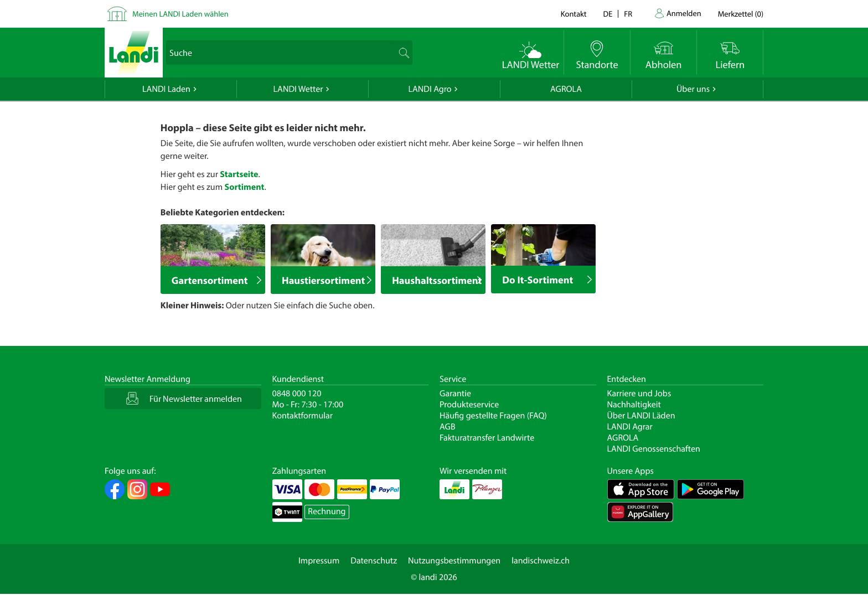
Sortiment (244, 187)
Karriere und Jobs (639, 394)
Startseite (239, 174)
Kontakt (574, 14)
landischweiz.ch (541, 561)
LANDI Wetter (298, 89)
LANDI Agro (430, 89)
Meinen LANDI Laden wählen (180, 14)
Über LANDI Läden (641, 416)
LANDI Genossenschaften (654, 449)
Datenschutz (374, 561)
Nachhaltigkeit (634, 405)
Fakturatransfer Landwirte (487, 438)
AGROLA (566, 89)
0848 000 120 (297, 394)
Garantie (455, 394)
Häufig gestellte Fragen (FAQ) (493, 416)
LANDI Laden (166, 89)
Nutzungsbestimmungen (454, 561)
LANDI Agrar (630, 427)
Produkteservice (469, 405)
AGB (448, 427)
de (608, 14)
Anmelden (684, 13)
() (741, 14)
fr (628, 14)
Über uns (693, 89)
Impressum (319, 561)
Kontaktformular (303, 416)
